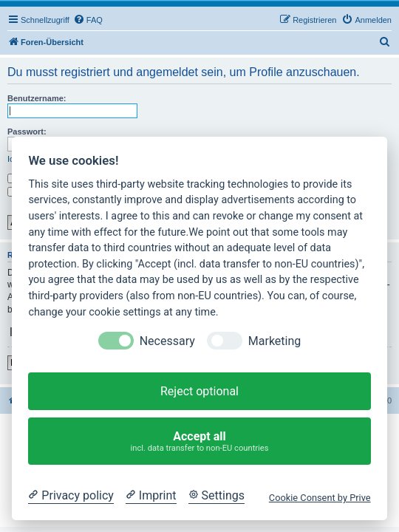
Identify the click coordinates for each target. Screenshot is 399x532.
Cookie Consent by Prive (320, 498)
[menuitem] (88, 20)
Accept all (200, 441)
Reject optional (199, 391)
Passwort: (27, 132)
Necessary (167, 341)
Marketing (274, 341)
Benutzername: (37, 98)
